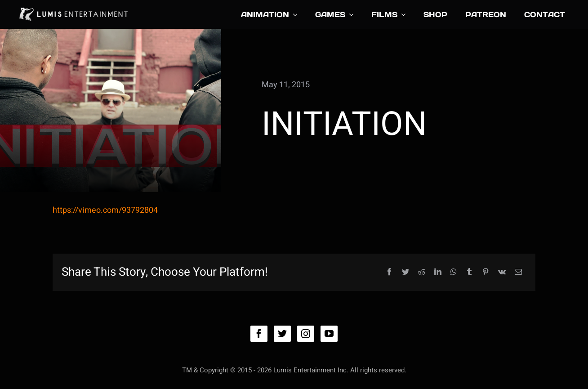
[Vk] (502, 272)
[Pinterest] (486, 272)
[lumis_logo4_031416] (73, 7)
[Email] (518, 272)
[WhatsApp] (454, 272)
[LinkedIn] (438, 272)
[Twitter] (405, 272)
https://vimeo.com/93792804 (105, 210)
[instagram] (306, 334)
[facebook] (259, 334)
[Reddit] (422, 272)
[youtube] (329, 334)
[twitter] (282, 334)
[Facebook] (389, 272)
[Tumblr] (469, 272)
